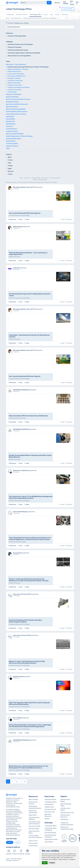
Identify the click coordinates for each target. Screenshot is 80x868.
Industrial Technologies (14, 94)
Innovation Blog (36, 178)
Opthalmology (11, 124)
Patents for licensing (14, 47)
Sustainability (11, 119)
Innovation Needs (22, 15)
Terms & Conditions (55, 178)
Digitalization (10, 121)
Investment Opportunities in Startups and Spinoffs (23, 53)
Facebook (21, 852)
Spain (9, 157)
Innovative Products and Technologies (19, 44)
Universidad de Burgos (20, 512)
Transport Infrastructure (15, 85)
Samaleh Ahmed (18, 677)
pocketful (16, 268)
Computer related (12, 131)
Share (27, 219)
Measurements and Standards (16, 109)
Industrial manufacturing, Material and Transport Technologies (28, 67)
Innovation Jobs (50, 812)
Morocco (10, 171)
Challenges (10, 15)
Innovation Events (50, 809)
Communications (12, 129)
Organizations (49, 807)
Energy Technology (12, 97)
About (21, 178)
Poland (9, 166)
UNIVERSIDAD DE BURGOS (21, 390)
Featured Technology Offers (16, 36)
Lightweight (10, 116)
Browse (58, 3)
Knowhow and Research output (17, 50)
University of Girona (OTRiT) (22, 594)
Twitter (15, 852)
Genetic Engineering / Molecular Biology (19, 136)
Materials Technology (14, 83)
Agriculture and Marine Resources (17, 104)
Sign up (10, 842)
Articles (57, 15)
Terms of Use (33, 841)
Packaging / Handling (14, 78)
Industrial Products (12, 146)
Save (20, 219)
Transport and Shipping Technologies (19, 87)
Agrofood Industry (12, 107)
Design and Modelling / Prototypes (18, 69)
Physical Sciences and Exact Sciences (18, 99)
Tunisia (9, 160)
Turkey (9, 174)
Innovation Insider (34, 826)
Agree (45, 863)
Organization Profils (51, 839)
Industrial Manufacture (14, 71)
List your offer (68, 9)
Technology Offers (35, 15)
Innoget (28, 852)
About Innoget (33, 800)
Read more (12, 219)
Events (46, 15)
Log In (77, 3)
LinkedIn (9, 852)
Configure (52, 863)
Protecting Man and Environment (17, 112)
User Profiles (49, 842)
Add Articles (64, 819)
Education (65, 15)
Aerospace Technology (14, 90)
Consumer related (12, 144)
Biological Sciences (12, 102)
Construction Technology (15, 81)
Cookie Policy (33, 846)
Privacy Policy (45, 178)
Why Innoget (66, 3)
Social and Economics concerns (16, 114)
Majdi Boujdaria (18, 227)
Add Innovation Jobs (67, 813)
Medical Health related (13, 139)
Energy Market (11, 141)
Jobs (51, 15)
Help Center (27, 178)
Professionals (49, 804)
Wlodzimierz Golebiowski (21, 471)
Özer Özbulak (17, 718)
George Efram (17, 553)
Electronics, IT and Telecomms (16, 64)
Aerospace (9, 126)
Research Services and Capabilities (18, 56)
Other (8, 148)
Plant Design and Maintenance (17, 76)
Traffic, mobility (12, 92)
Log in (17, 842)
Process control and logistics (16, 74)
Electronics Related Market (15, 134)
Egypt (9, 168)
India (9, 163)
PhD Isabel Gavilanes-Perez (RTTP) (24, 187)
